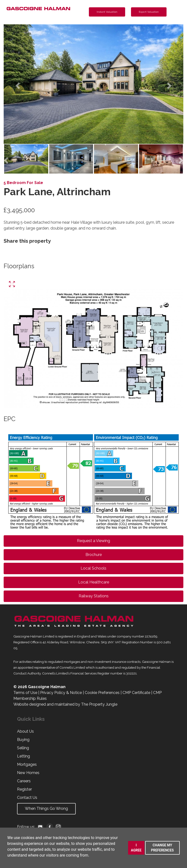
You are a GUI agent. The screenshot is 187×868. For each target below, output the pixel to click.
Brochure (94, 555)
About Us (25, 731)
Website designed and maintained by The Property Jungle (65, 704)
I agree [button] (136, 848)
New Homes (28, 773)
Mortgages (27, 764)
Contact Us (27, 798)
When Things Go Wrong (46, 808)
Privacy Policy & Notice (61, 693)
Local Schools (93, 568)
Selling (23, 748)
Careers (24, 781)
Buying (23, 740)
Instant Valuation (107, 12)
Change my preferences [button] (162, 848)
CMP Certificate (136, 693)
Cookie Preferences (102, 693)
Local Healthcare (94, 582)
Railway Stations (94, 596)
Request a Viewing (93, 541)
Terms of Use (25, 693)
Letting (23, 756)
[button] (17, 84)
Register (24, 789)
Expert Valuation (149, 12)
